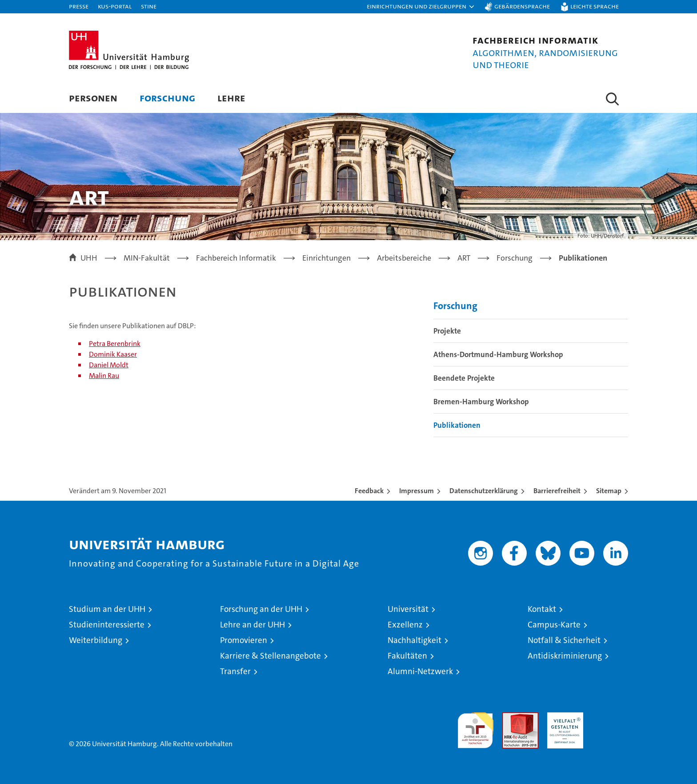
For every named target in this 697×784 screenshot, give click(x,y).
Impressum (417, 491)
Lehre (231, 98)
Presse (79, 6)
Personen (93, 98)
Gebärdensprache (522, 6)
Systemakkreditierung (610, 717)
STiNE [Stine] (149, 6)
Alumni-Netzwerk (420, 671)
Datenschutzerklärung (484, 491)
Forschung (167, 98)
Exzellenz (405, 625)
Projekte (447, 331)
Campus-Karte (554, 625)
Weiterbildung (96, 640)
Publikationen (457, 425)
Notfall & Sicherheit (564, 640)
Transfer (235, 671)
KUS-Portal (115, 6)
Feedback (369, 491)
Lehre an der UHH (252, 625)
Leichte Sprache (595, 6)
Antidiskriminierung (565, 656)
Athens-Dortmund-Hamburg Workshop (498, 354)
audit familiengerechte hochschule (475, 726)
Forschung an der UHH (261, 609)
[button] (421, 7)
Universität (408, 609)
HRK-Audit (563, 717)
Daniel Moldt (109, 365)
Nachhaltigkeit (415, 640)
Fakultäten (407, 656)
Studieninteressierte (107, 625)
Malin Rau (104, 376)
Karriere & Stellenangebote (270, 656)
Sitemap (609, 491)
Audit (511, 717)
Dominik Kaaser (113, 354)
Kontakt (542, 609)
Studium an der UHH (107, 609)
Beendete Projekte (464, 378)
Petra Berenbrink (115, 344)
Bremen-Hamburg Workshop (481, 402)
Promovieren (244, 640)
